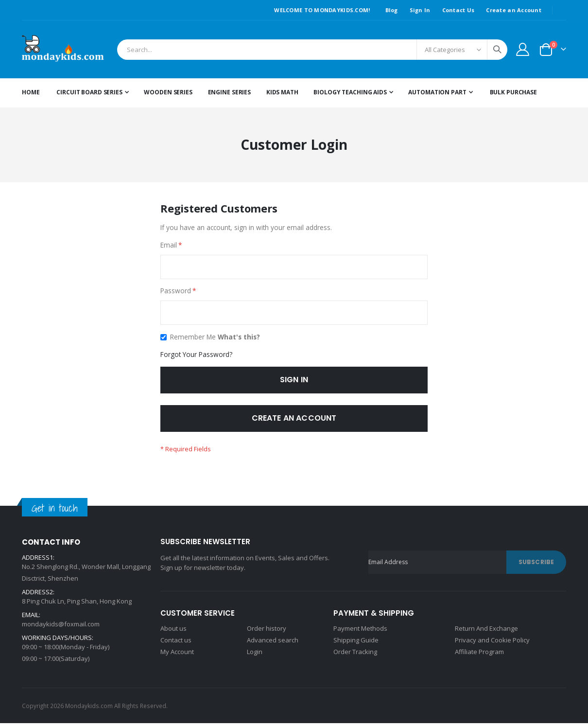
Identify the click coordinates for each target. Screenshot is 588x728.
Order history (267, 633)
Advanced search (273, 645)
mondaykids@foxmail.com (61, 629)
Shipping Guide (356, 645)
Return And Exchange (486, 633)
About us (173, 633)
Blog (392, 10)
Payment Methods (360, 633)
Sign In (420, 10)
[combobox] (312, 50)
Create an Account (514, 10)
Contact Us (458, 10)
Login (255, 657)
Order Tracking (355, 657)
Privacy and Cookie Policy (492, 645)
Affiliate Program (479, 657)
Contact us (176, 645)
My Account (177, 657)
